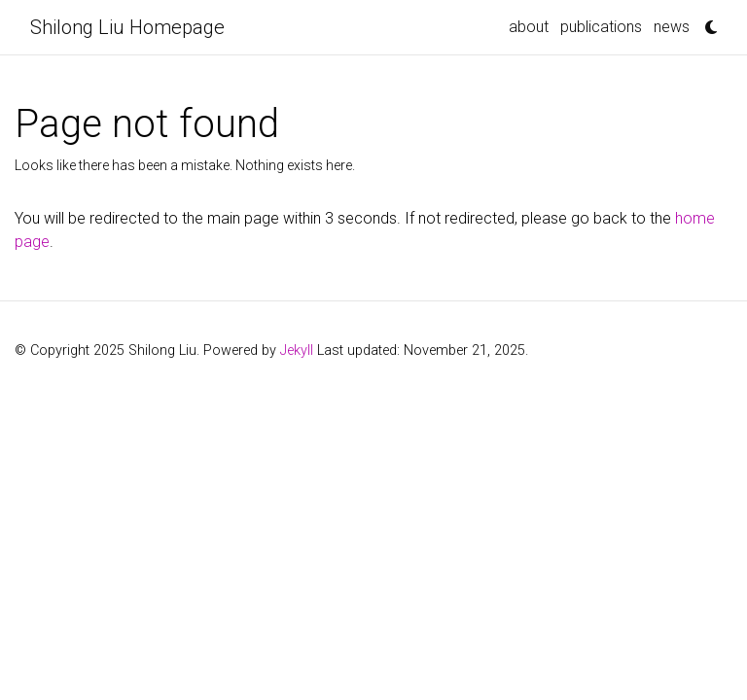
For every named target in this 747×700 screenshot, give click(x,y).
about (529, 27)
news (672, 27)
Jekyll (297, 350)
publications (601, 27)
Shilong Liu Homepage (127, 27)
